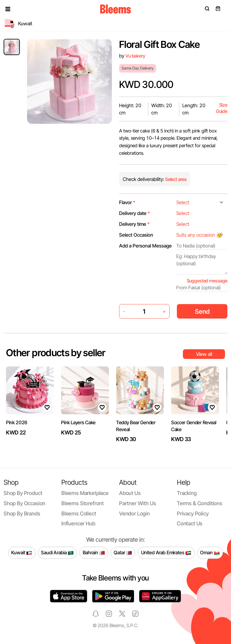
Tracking (187, 493)
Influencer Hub (78, 523)
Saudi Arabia (57, 553)
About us (130, 493)
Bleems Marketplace (85, 493)
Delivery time (134, 224)
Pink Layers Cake (78, 422)
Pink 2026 (17, 422)
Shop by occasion (25, 503)
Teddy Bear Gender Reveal (136, 426)
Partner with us (137, 503)
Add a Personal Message (145, 246)
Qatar (123, 553)
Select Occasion (136, 235)
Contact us (190, 523)
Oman (210, 553)
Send (202, 311)
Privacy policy (193, 513)
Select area (175, 179)
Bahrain (94, 553)
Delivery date (135, 213)
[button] (8, 9)
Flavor (127, 202)
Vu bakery (135, 56)
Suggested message (207, 281)
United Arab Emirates (166, 553)
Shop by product (23, 493)
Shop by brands (22, 513)
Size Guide (222, 108)
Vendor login (134, 513)
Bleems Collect (79, 513)
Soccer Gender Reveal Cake (194, 426)
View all (204, 354)
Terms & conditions (200, 503)
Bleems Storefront (83, 503)
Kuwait (22, 553)
